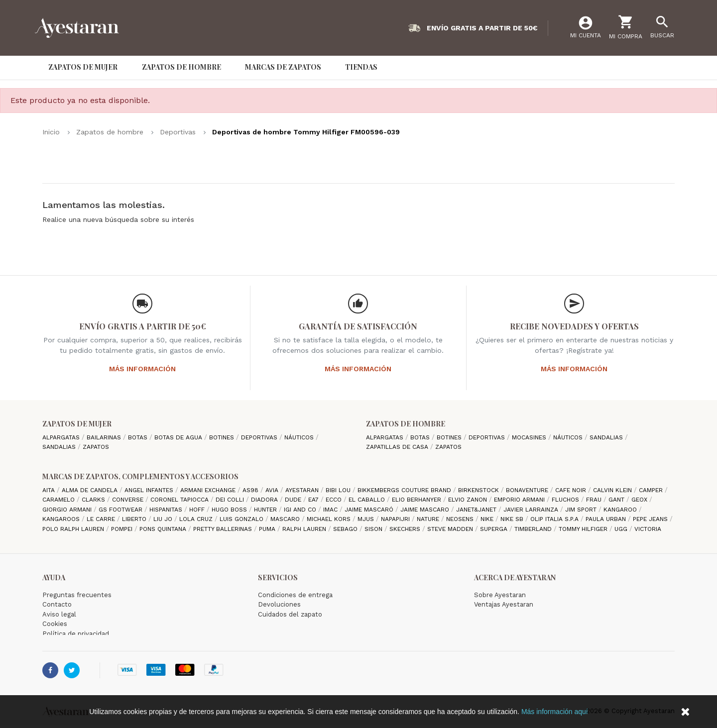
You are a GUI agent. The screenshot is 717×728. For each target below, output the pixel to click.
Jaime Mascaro (426, 510)
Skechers (406, 529)
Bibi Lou (339, 490)
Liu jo (164, 519)
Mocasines (530, 437)
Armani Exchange (209, 490)
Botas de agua (179, 437)
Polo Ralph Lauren (74, 529)
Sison (374, 529)
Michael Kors (330, 519)
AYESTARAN (303, 490)
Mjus (367, 519)
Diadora (265, 500)
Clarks (94, 500)
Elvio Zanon (469, 500)
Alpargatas (62, 437)
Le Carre (102, 519)
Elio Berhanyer (418, 500)
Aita (50, 490)
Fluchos (566, 500)
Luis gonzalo (242, 519)
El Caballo (368, 500)
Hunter (266, 510)
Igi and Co (301, 510)
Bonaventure (528, 490)
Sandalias (60, 447)
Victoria (648, 529)
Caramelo (60, 500)
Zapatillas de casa (398, 447)
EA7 (314, 500)
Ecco (335, 500)
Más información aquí (555, 712)
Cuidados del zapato (290, 614)
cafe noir (572, 490)
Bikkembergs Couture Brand (405, 490)
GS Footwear (121, 510)
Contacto (57, 604)
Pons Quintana (164, 529)
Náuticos (300, 437)
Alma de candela (91, 490)
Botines (223, 437)
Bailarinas (105, 437)
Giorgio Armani (68, 510)
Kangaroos (62, 519)
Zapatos (96, 447)
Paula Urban (607, 519)
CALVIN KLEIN (613, 490)
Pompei (123, 529)
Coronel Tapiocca (180, 500)
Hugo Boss (230, 510)
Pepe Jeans (651, 519)
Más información (142, 369)
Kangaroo (621, 510)
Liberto (135, 519)
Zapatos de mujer (77, 424)
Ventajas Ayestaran (504, 604)
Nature (429, 519)
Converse (129, 500)
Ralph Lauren (305, 529)
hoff (198, 510)
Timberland (534, 529)
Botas (139, 437)
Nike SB (513, 519)
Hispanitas (167, 510)
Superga (495, 529)
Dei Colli (231, 500)
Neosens (461, 519)
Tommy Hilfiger (584, 529)
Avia (273, 490)
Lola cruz (197, 519)
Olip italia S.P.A (555, 519)
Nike (488, 519)
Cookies (55, 624)
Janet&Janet (477, 510)
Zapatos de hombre (406, 424)
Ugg (622, 529)
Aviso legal (59, 614)
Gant (617, 500)
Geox (640, 500)
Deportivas (260, 437)
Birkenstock (479, 490)
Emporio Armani (520, 500)
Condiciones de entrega (295, 595)
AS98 (251, 490)
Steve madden (451, 529)
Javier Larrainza (532, 510)
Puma (268, 529)
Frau (595, 500)
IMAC (331, 510)
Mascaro (286, 519)
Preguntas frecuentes (77, 595)
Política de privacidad (76, 634)
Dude (294, 500)
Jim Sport (582, 510)
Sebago (346, 529)
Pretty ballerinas (224, 529)
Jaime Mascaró (370, 510)
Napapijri (396, 519)
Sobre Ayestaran (500, 595)
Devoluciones (279, 604)
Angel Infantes (150, 490)
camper (652, 490)
